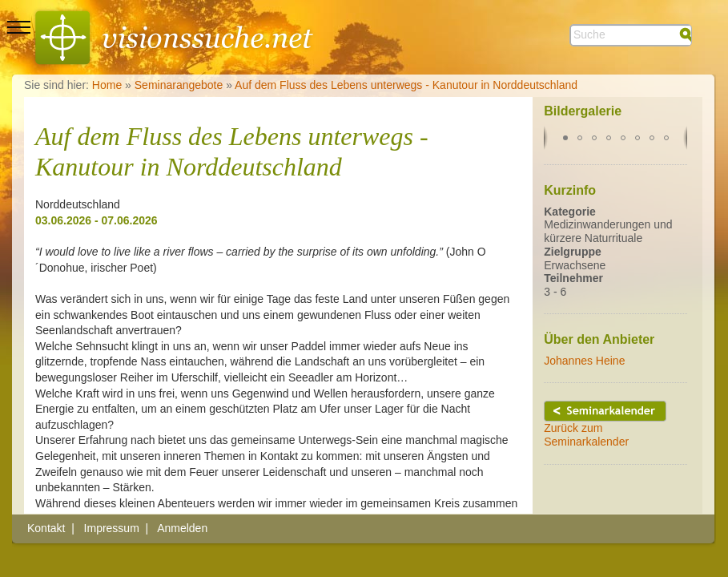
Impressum (112, 528)
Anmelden (182, 528)
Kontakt (46, 528)
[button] (565, 138)
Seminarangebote (179, 85)
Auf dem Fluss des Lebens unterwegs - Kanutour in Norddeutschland (406, 85)
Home (107, 85)
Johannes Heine (584, 361)
